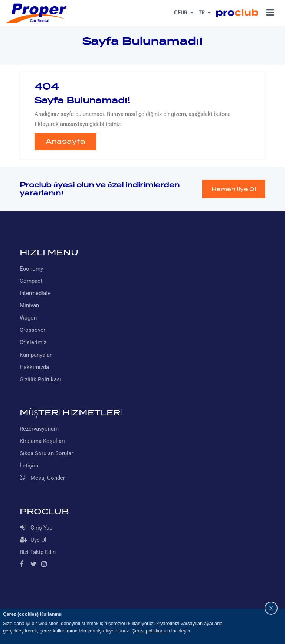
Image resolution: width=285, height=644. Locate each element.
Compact (31, 281)
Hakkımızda (34, 367)
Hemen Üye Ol (234, 189)
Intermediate (35, 293)
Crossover (32, 330)
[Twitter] (35, 565)
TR (205, 13)
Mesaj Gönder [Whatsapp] (42, 478)
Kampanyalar (36, 355)
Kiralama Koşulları (42, 441)
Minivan (29, 305)
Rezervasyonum (39, 429)
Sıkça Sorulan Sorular (46, 453)
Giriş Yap (36, 528)
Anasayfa (65, 141)
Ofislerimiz (33, 342)
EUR (184, 13)
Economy (31, 269)
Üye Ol (33, 540)
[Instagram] (46, 565)
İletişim (29, 466)
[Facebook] (24, 565)
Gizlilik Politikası (40, 379)
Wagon (28, 318)
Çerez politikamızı (151, 631)
